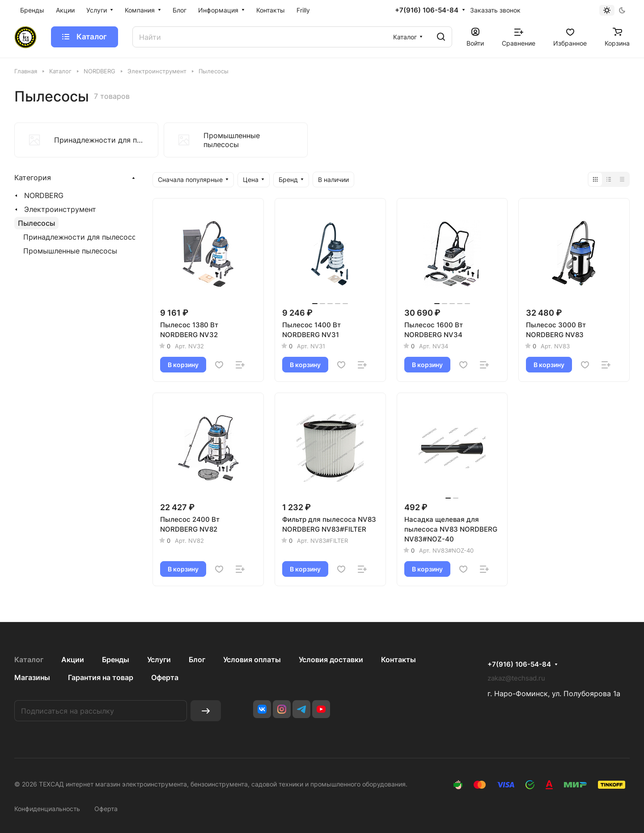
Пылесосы (36, 223)
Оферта (165, 677)
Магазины (32, 677)
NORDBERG (44, 195)
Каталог (29, 660)
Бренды (116, 660)
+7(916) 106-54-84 (427, 10)
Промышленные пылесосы (70, 251)
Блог (197, 660)
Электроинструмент (60, 209)
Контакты (398, 660)
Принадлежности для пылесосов (82, 237)
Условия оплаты (252, 660)
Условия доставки (331, 660)
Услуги (159, 660)
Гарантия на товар (101, 677)
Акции (73, 660)
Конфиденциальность (47, 809)
